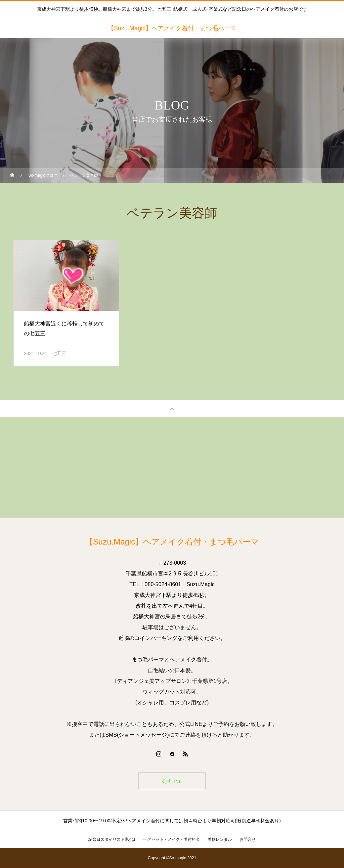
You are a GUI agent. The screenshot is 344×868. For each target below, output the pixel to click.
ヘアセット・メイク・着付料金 (172, 839)
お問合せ (248, 839)
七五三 (59, 353)
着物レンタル (220, 839)
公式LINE (172, 781)
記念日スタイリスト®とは (112, 839)
